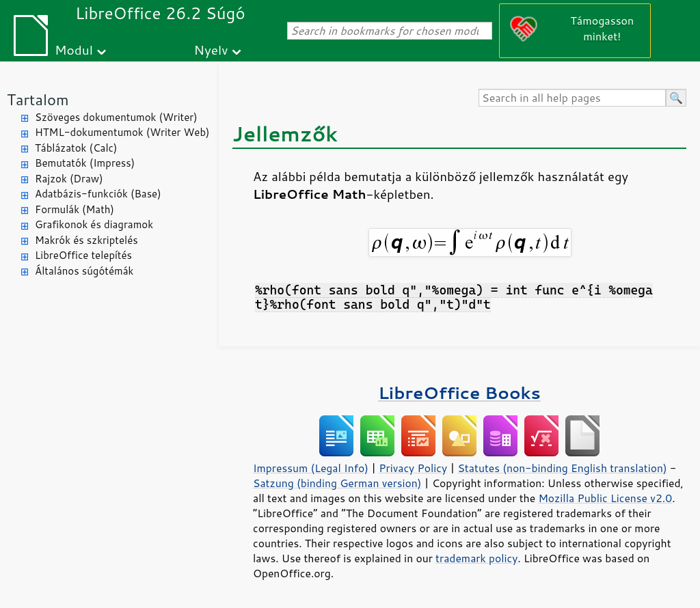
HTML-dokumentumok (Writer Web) (122, 132)
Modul (74, 50)
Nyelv (211, 50)
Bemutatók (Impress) (85, 163)
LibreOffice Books (459, 392)
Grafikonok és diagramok (94, 224)
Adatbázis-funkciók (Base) (98, 194)
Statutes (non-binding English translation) (562, 468)
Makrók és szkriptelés (86, 240)
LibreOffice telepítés (83, 255)
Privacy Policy (413, 468)
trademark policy (476, 558)
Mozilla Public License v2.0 (605, 498)
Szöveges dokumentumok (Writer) (116, 117)
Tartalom (38, 99)
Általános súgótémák (84, 271)
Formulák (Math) (75, 209)
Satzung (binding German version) (337, 483)
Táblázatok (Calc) (76, 148)
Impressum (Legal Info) (311, 468)
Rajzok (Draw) (69, 179)
